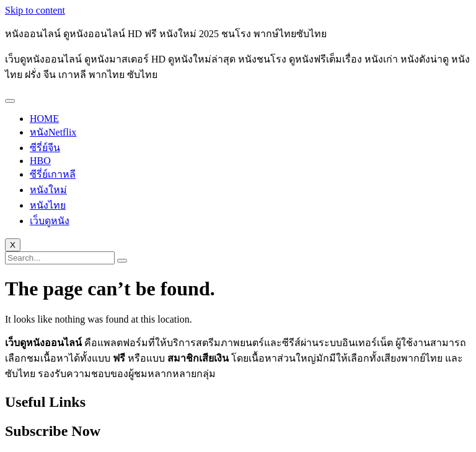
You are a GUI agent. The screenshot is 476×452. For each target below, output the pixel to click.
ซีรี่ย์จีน (45, 148)
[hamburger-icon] (10, 101)
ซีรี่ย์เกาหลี (53, 174)
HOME (44, 119)
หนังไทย (48, 205)
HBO (40, 161)
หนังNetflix (53, 132)
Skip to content (35, 10)
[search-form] (60, 258)
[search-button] (122, 261)
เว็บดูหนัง (50, 221)
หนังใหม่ (48, 190)
